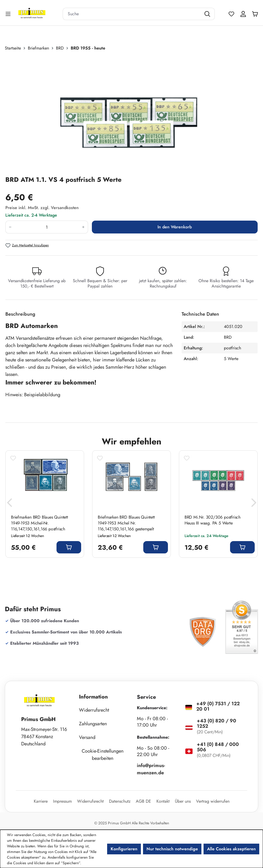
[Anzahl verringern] (10, 227)
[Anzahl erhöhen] (83, 227)
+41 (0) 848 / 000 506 (218, 747)
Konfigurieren (124, 849)
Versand (87, 737)
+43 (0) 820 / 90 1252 (217, 723)
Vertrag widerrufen (213, 801)
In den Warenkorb (175, 227)
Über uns (183, 801)
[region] (131, 113)
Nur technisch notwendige (172, 849)
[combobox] (132, 14)
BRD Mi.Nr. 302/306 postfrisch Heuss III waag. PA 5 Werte (213, 520)
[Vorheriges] (9, 504)
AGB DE (143, 801)
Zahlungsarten (93, 724)
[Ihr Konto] (243, 14)
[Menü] (9, 14)
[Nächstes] (254, 504)
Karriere (41, 801)
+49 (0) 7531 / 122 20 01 (218, 706)
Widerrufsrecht (94, 710)
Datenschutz (120, 801)
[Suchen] (208, 14)
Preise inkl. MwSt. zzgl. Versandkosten (42, 208)
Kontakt (163, 801)
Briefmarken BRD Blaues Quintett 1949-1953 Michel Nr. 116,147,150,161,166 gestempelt (126, 523)
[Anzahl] (47, 227)
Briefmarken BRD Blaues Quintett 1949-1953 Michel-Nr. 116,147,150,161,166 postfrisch (40, 523)
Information (93, 697)
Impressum (62, 801)
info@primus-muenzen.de (151, 769)
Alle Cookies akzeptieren (231, 849)
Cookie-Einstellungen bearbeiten (103, 755)
